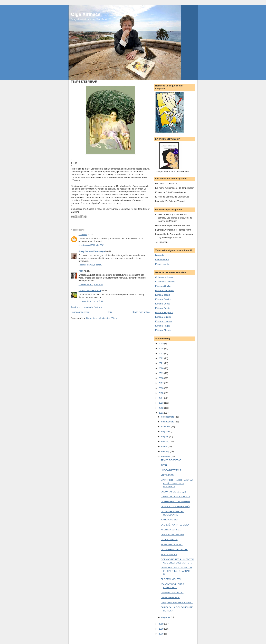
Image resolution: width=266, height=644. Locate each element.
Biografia (160, 255)
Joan (81, 271)
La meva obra (162, 260)
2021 (161, 363)
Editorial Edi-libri (163, 308)
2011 (161, 413)
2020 (161, 368)
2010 (161, 624)
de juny (165, 437)
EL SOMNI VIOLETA (171, 579)
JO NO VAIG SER (169, 520)
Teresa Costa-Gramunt (90, 290)
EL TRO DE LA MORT (172, 545)
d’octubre (166, 427)
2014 (161, 398)
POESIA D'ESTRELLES (172, 535)
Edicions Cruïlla (163, 286)
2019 (161, 373)
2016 (161, 388)
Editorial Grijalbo (163, 317)
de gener (166, 617)
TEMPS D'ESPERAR (171, 460)
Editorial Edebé (163, 304)
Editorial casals (163, 295)
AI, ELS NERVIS (169, 554)
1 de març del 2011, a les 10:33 (91, 285)
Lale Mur (83, 235)
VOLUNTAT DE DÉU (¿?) (173, 492)
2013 (161, 403)
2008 (161, 634)
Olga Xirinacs (86, 14)
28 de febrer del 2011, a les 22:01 (91, 245)
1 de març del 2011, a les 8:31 (90, 265)
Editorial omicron (163, 321)
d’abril (165, 446)
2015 (161, 393)
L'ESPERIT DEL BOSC (172, 592)
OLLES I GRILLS (169, 539)
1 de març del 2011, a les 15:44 (91, 301)
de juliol (165, 432)
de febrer (166, 456)
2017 (161, 383)
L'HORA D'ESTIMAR (171, 470)
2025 (161, 343)
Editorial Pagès (163, 326)
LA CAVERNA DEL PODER (174, 549)
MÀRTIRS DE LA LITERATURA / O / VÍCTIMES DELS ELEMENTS (177, 483)
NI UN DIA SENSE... (171, 530)
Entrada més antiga (140, 312)
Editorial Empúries (164, 313)
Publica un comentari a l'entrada (87, 307)
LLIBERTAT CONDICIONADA (175, 497)
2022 (161, 358)
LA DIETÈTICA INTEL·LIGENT (176, 525)
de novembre (168, 422)
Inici (110, 312)
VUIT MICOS (167, 475)
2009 (161, 629)
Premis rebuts (162, 264)
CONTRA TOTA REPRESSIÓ (175, 506)
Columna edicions (164, 277)
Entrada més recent (80, 312)
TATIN (164, 465)
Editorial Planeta (163, 330)
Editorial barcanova (165, 290)
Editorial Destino (163, 299)
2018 (161, 378)
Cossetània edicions (165, 282)
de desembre (168, 417)
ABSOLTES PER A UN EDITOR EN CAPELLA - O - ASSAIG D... (176, 571)
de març (166, 451)
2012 (161, 408)
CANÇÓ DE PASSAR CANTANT (177, 602)
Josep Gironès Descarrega (92, 251)
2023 (161, 353)
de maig (166, 442)
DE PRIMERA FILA (170, 597)
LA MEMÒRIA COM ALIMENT (175, 502)
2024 (161, 348)
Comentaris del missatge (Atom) (102, 318)
